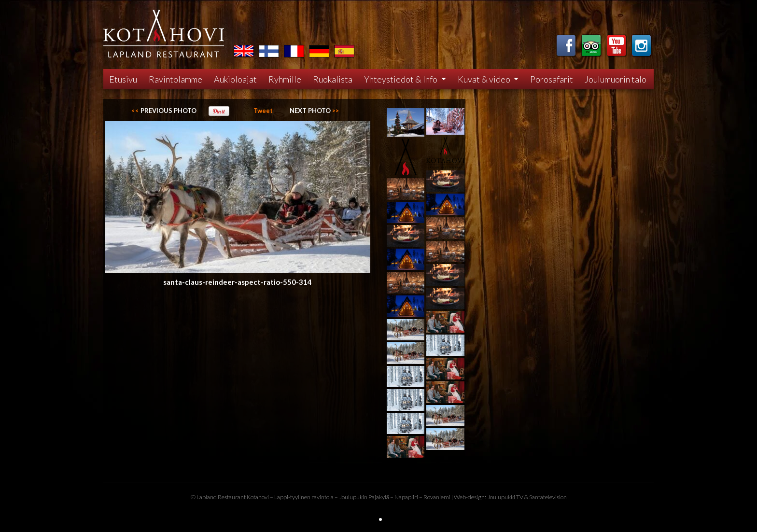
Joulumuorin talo (616, 79)
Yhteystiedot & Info (401, 79)
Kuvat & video (485, 79)
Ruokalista (333, 79)
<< (164, 111)
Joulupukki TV (505, 497)
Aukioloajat (235, 79)
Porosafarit (552, 79)
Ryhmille (285, 79)
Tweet (263, 111)
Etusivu (123, 79)
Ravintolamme (175, 79)
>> (314, 111)
